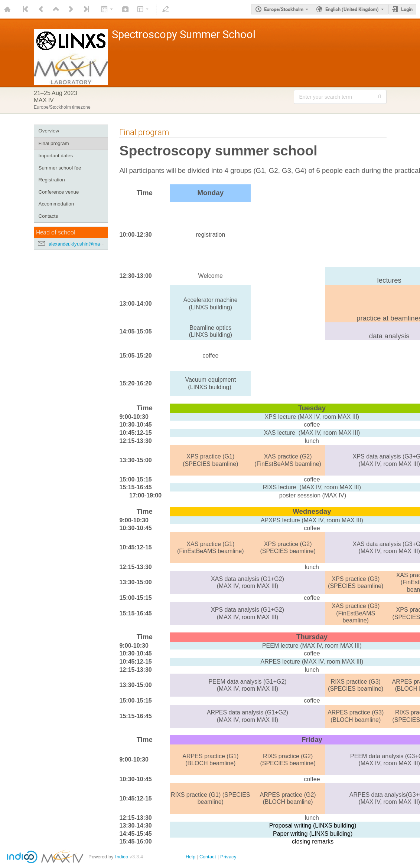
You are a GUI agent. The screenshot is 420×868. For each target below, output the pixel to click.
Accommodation (56, 204)
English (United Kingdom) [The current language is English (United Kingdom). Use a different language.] (352, 9)
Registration (52, 180)
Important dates (56, 156)
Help (191, 857)
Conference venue (59, 192)
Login (407, 9)
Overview (49, 131)
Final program (54, 143)
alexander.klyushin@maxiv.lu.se (83, 244)
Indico (122, 857)
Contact (208, 857)
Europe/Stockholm (284, 9)
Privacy (228, 857)
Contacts (48, 216)
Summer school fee (60, 168)
